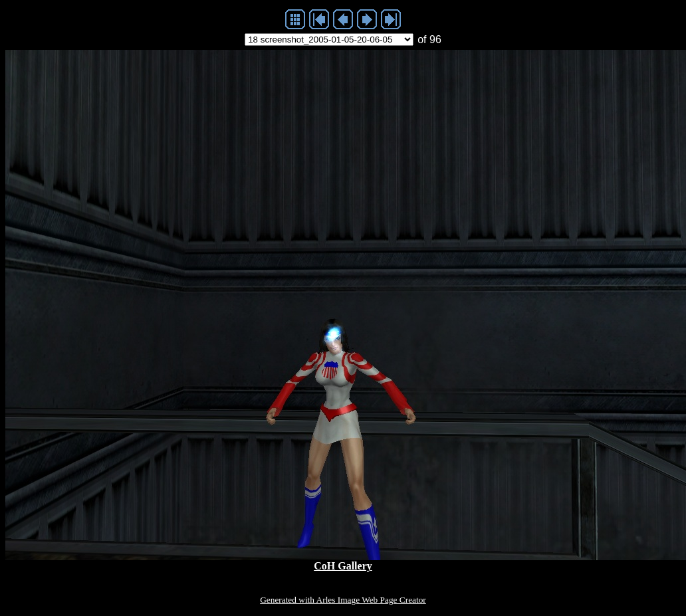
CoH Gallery (343, 566)
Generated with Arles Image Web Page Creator (343, 600)
